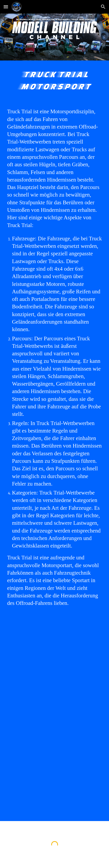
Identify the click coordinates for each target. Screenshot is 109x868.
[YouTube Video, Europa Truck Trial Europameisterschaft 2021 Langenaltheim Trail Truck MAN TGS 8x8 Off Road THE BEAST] (54, 720)
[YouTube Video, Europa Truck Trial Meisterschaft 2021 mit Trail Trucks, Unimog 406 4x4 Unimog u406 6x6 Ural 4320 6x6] (54, 787)
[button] (6, 7)
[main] (54, 80)
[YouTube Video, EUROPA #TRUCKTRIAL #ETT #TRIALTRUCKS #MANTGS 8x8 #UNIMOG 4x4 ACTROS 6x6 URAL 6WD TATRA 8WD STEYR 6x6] (54, 653)
